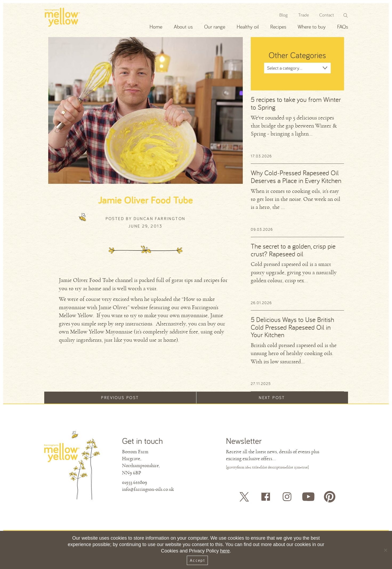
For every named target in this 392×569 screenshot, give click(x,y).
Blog (284, 15)
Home (156, 27)
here (225, 551)
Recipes (278, 27)
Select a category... (285, 68)
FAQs (343, 27)
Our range (215, 27)
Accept (197, 560)
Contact (327, 15)
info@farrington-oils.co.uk (148, 489)
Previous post (120, 397)
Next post (272, 397)
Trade (304, 15)
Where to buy (312, 27)
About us (183, 27)
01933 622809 (135, 482)
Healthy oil (248, 27)
